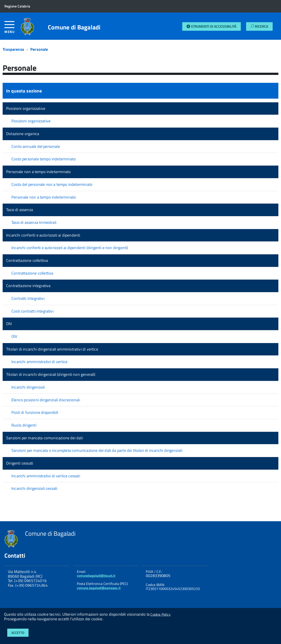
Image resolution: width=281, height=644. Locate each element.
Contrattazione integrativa (28, 286)
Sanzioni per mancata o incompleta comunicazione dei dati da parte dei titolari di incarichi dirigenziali (97, 450)
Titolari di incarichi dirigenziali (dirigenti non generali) (51, 374)
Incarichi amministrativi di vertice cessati (46, 476)
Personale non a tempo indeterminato (38, 172)
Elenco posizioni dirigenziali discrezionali (46, 400)
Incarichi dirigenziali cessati (34, 488)
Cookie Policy (160, 614)
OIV (9, 324)
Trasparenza (13, 49)
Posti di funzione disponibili (35, 412)
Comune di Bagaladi (74, 27)
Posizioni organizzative (26, 108)
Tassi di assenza (20, 210)
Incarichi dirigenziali (28, 387)
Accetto (18, 633)
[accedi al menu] (13, 29)
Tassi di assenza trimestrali (34, 222)
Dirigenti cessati (20, 463)
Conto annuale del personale (36, 146)
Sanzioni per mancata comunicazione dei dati (45, 438)
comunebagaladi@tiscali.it (96, 576)
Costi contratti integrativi (32, 311)
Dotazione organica (23, 134)
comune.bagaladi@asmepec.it (99, 588)
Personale (39, 49)
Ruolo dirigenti (24, 425)
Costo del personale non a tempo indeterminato (52, 184)
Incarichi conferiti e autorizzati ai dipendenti (43, 235)
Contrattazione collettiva (27, 260)
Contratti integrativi (28, 298)
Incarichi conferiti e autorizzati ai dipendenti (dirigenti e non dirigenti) (70, 248)
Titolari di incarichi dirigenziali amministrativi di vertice (52, 349)
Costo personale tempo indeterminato (44, 159)
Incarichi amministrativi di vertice (39, 362)
